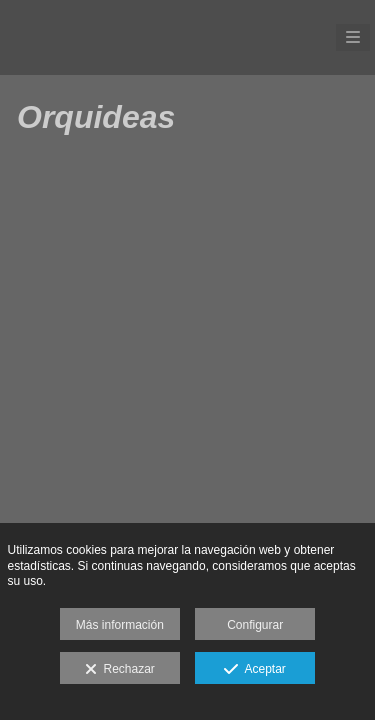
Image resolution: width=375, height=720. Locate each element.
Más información (120, 625)
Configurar (255, 625)
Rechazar (120, 670)
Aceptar (254, 670)
